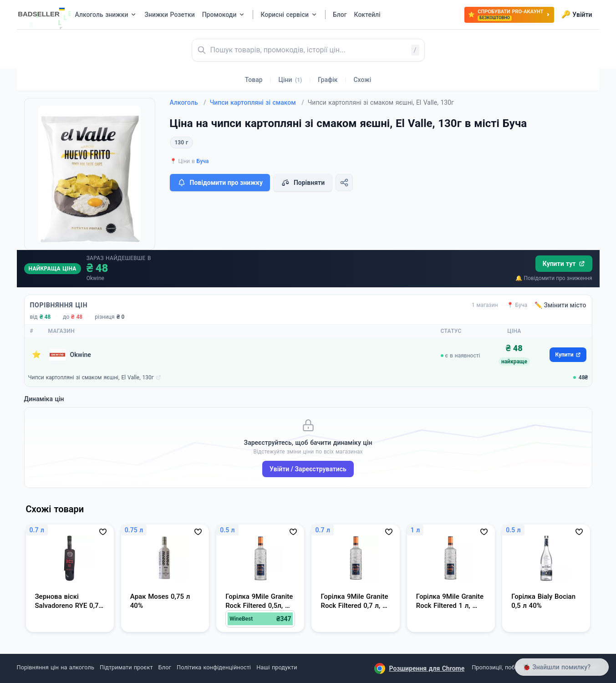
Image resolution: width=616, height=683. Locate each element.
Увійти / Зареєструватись (308, 469)
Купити (568, 355)
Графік (328, 80)
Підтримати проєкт (126, 667)
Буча (203, 161)
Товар (254, 80)
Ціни (290, 80)
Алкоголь (188, 102)
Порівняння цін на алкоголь (56, 667)
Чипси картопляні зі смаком (257, 102)
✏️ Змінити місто (560, 305)
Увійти (577, 15)
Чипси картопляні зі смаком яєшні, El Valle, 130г (91, 377)
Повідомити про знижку (220, 183)
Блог (165, 667)
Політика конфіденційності (214, 667)
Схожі (362, 80)
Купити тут (564, 264)
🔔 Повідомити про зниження (554, 278)
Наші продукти (277, 667)
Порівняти (303, 183)
